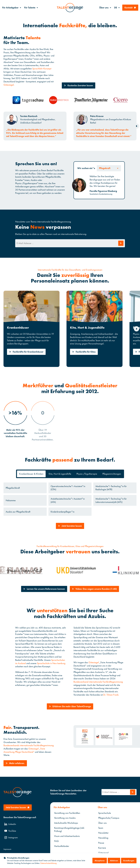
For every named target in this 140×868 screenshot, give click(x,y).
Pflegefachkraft (13, 488)
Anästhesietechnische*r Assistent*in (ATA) (68, 500)
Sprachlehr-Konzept (42, 69)
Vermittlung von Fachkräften (67, 813)
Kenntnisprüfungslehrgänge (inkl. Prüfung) (69, 830)
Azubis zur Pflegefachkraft (18, 512)
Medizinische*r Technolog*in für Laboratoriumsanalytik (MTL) (111, 500)
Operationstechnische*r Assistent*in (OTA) (68, 488)
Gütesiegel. (9, 85)
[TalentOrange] (70, 8)
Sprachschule (104, 813)
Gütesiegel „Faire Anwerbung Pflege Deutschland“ (24, 750)
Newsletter (103, 833)
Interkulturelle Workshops (66, 823)
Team (101, 828)
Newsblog (103, 838)
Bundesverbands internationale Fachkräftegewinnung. (29, 745)
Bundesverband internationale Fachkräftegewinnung (98, 682)
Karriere (102, 848)
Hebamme (11, 500)
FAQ (56, 841)
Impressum (7, 849)
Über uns (102, 823)
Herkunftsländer (62, 846)
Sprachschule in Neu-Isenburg (51, 663)
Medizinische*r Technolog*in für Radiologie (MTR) (111, 488)
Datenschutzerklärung (48, 863)
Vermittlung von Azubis (65, 818)
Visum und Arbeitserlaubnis (67, 836)
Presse (101, 843)
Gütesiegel (94, 662)
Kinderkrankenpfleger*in (63, 512)
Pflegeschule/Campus (109, 818)
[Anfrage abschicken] (121, 243)
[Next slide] (136, 126)
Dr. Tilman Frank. (111, 695)
